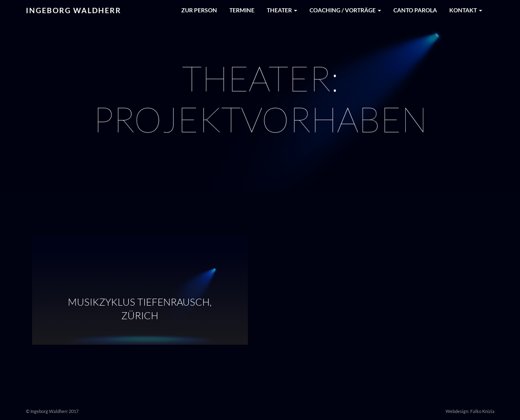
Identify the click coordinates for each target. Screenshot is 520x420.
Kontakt (466, 10)
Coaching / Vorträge (345, 10)
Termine (242, 10)
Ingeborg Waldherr (74, 10)
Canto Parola (415, 10)
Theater (282, 10)
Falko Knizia (482, 411)
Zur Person (199, 10)
